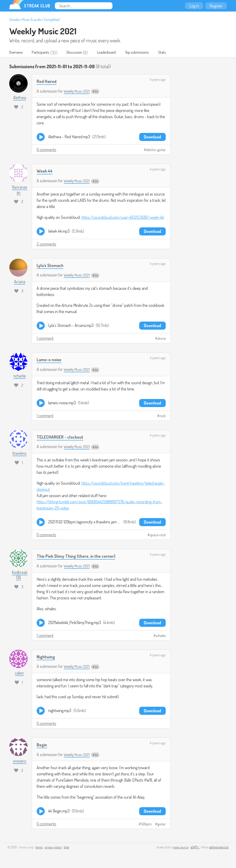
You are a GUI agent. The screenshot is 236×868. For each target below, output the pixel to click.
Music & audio (32, 20)
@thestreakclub (219, 848)
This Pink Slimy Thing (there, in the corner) (80, 556)
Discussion (80, 53)
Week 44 (45, 171)
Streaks (15, 20)
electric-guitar (156, 150)
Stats (175, 53)
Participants (44, 53)
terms (39, 848)
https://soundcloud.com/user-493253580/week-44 (123, 217)
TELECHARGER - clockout (62, 437)
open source (181, 848)
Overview (17, 53)
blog (66, 848)
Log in (194, 6)
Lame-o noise (50, 359)
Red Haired (48, 81)
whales (161, 636)
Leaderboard (114, 53)
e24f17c (195, 848)
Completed (52, 20)
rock (163, 416)
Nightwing (47, 657)
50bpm (146, 824)
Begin (42, 745)
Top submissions (147, 53)
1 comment (45, 338)
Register (216, 6)
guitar (162, 824)
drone (162, 339)
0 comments (46, 150)
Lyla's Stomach (52, 265)
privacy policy (53, 848)
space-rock (158, 535)
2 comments (46, 244)
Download (152, 137)
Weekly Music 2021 (43, 31)
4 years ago (158, 80)
